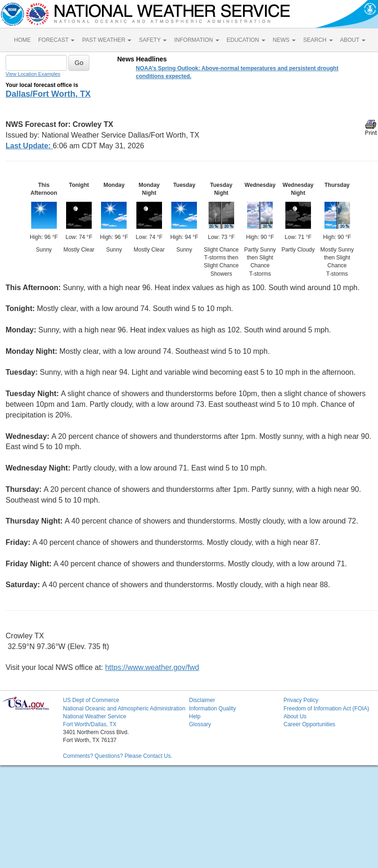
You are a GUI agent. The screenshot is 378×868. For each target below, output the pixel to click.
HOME (22, 40)
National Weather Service (94, 716)
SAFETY (153, 40)
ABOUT (353, 40)
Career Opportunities (309, 724)
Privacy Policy (301, 700)
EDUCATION (246, 40)
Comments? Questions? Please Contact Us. (118, 756)
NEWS (284, 40)
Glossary (200, 724)
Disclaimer (202, 700)
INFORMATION (196, 40)
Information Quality (213, 709)
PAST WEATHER (107, 40)
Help (195, 716)
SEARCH (318, 40)
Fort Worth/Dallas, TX (90, 724)
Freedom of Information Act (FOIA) (326, 709)
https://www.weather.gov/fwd (152, 667)
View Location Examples (33, 74)
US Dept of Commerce (91, 700)
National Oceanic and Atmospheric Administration (124, 709)
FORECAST (56, 40)
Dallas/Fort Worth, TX (48, 94)
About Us (295, 716)
